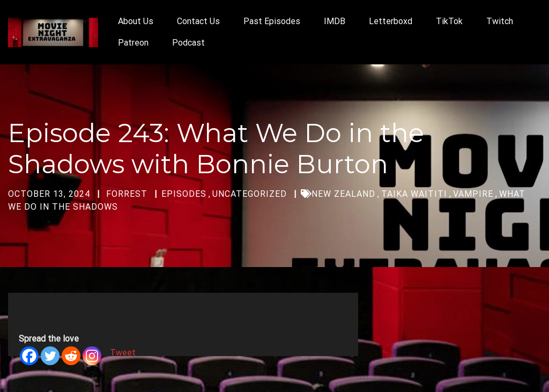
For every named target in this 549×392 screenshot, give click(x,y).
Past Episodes (272, 21)
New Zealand (343, 194)
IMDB (335, 21)
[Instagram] (92, 356)
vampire (473, 194)
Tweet (123, 353)
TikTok (449, 21)
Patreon (133, 43)
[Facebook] (29, 356)
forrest (127, 194)
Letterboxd (391, 21)
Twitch (500, 21)
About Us (136, 21)
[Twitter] (50, 356)
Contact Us (198, 21)
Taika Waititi (414, 194)
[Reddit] (71, 356)
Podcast (188, 43)
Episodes (184, 194)
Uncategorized (250, 194)
